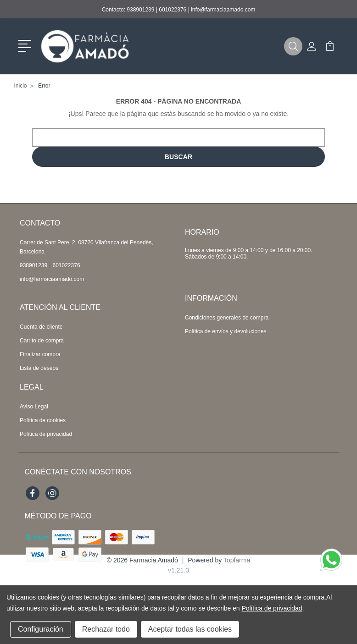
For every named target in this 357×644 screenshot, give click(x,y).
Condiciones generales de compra (227, 318)
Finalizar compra (40, 354)
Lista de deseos (39, 368)
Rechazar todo (106, 629)
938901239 (140, 10)
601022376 (173, 10)
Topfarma (237, 560)
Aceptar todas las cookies (190, 629)
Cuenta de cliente (41, 327)
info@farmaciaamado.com (223, 10)
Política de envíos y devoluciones (226, 331)
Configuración (41, 629)
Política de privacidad (46, 434)
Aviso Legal (34, 407)
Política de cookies (43, 420)
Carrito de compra (42, 341)
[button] (26, 45)
